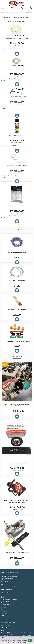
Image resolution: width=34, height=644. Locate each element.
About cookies (22, 642)
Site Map (3, 598)
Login (3, 596)
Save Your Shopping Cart (8, 603)
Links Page (4, 614)
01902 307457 (10, 575)
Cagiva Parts (16, 13)
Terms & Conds (5, 593)
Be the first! (5, 50)
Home (2, 13)
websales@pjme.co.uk (13, 577)
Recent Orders (5, 601)
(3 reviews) (4, 108)
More (3, 615)
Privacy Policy (12, 642)
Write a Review (6, 112)
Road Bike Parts (8, 13)
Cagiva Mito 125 (23, 13)
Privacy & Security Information (9, 600)
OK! (30, 640)
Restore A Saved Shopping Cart (9, 604)
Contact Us (4, 594)
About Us (4, 610)
